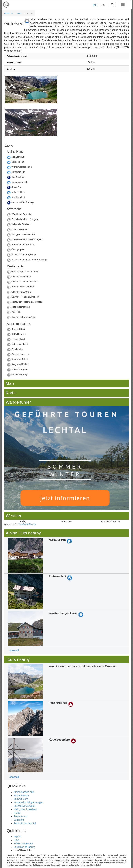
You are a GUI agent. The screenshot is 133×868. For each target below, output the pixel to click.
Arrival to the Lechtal (25, 823)
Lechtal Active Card (24, 806)
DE (95, 5)
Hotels (17, 813)
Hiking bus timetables (25, 809)
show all (14, 650)
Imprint (17, 837)
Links (17, 840)
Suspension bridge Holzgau (28, 802)
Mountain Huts (21, 795)
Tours (19, 13)
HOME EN (9, 13)
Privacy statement (23, 843)
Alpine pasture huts (24, 792)
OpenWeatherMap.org (27, 524)
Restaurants (20, 816)
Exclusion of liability (24, 847)
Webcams (19, 820)
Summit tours (21, 799)
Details (66, 158)
